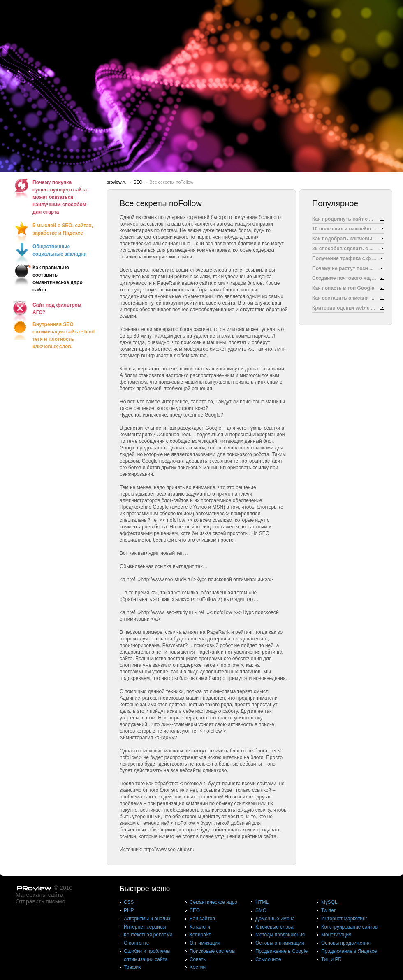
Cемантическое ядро (213, 902)
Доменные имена (275, 919)
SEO (138, 182)
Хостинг (198, 967)
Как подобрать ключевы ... (345, 239)
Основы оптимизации (280, 943)
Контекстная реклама (148, 935)
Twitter (328, 910)
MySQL (329, 902)
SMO (261, 910)
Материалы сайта (39, 895)
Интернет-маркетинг (344, 919)
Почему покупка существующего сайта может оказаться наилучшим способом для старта (60, 197)
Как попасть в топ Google (343, 288)
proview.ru (117, 182)
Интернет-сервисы (145, 927)
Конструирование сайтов (349, 927)
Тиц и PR (331, 959)
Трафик (132, 967)
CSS (129, 902)
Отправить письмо (40, 901)
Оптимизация (205, 943)
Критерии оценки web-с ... (344, 308)
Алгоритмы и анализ (147, 919)
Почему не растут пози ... (343, 268)
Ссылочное (268, 959)
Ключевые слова (274, 927)
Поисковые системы (213, 951)
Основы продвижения (346, 943)
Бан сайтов (202, 919)
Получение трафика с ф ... (344, 258)
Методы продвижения (280, 935)
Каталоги (200, 927)
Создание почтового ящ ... (344, 278)
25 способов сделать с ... (343, 249)
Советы (198, 959)
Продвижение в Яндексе (349, 951)
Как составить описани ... (343, 298)
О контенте (137, 943)
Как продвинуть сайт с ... (343, 219)
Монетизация (336, 935)
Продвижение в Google (281, 951)
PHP (129, 910)
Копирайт (200, 935)
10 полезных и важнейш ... (344, 229)
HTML (262, 902)
